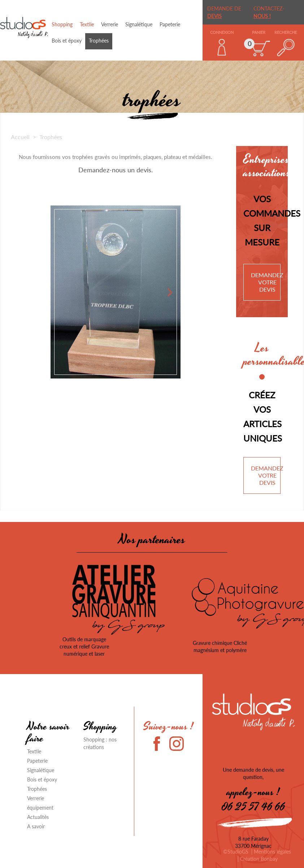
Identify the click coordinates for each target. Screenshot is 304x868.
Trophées (99, 41)
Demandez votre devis (267, 282)
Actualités (38, 817)
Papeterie (170, 24)
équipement (40, 808)
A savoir (36, 826)
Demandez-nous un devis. (116, 170)
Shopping (62, 24)
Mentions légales (272, 852)
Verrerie (110, 24)
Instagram (177, 744)
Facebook (161, 744)
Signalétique (139, 24)
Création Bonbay (259, 859)
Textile (87, 24)
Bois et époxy (67, 41)
